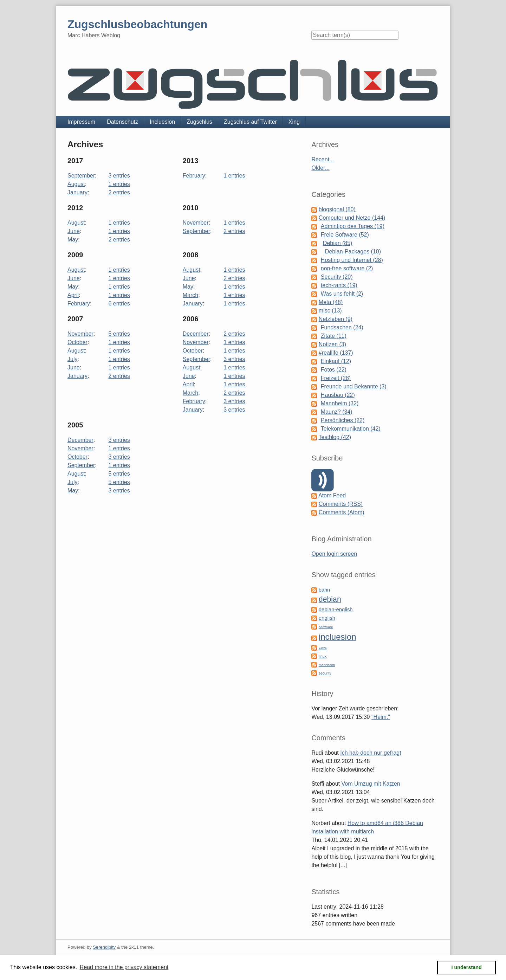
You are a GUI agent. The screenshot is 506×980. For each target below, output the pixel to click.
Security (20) (337, 277)
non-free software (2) (347, 268)
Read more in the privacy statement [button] (124, 967)
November (196, 223)
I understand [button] (467, 967)
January (77, 192)
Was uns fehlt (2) (342, 294)
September (81, 176)
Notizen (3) (332, 344)
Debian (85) (338, 243)
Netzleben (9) (336, 319)
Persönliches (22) (343, 420)
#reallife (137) (336, 353)
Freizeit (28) (336, 378)
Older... (320, 168)
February (194, 176)
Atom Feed (332, 495)
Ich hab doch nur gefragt (371, 753)
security (325, 673)
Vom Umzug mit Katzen (371, 784)
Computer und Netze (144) (352, 218)
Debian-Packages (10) (353, 252)
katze (323, 648)
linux (323, 656)
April (73, 295)
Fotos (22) (334, 370)
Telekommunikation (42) (351, 429)
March (190, 295)
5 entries (119, 334)
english (327, 618)
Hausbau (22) (338, 395)
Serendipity (104, 947)
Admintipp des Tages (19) (353, 226)
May (73, 240)
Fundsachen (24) (342, 327)
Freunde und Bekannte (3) (354, 386)
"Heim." (381, 717)
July (72, 359)
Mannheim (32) (340, 403)
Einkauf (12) (336, 361)
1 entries (119, 184)
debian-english (336, 610)
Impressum (81, 122)
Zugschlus (199, 122)
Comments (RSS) (341, 504)
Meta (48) (331, 302)
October (77, 342)
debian (330, 599)
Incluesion (162, 122)
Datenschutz (122, 122)
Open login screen (334, 554)
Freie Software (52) (345, 235)
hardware (326, 627)
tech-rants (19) (339, 285)
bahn (324, 590)
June (74, 231)
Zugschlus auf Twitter (250, 122)
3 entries (119, 176)
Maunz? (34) (337, 412)
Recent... (323, 159)
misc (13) (330, 311)
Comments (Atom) (342, 512)
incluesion (338, 637)
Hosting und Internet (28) (352, 260)
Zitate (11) (334, 336)
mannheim (327, 665)
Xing (294, 122)
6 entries (119, 304)
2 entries (119, 192)
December (196, 334)
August (76, 184)
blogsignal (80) (337, 209)
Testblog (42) (335, 437)
